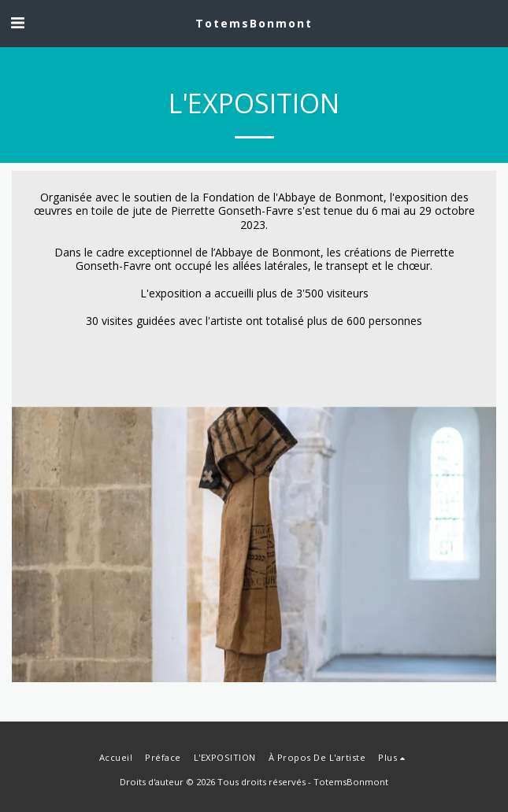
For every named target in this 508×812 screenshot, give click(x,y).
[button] (17, 22)
